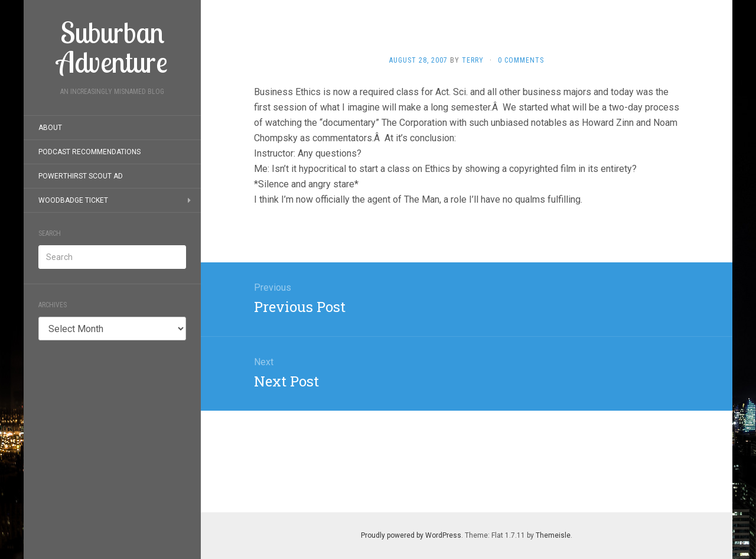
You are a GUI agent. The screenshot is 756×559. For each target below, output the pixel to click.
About (50, 128)
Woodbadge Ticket (73, 200)
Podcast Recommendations (89, 152)
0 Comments (521, 60)
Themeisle (553, 535)
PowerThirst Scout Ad (81, 176)
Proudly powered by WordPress (411, 535)
